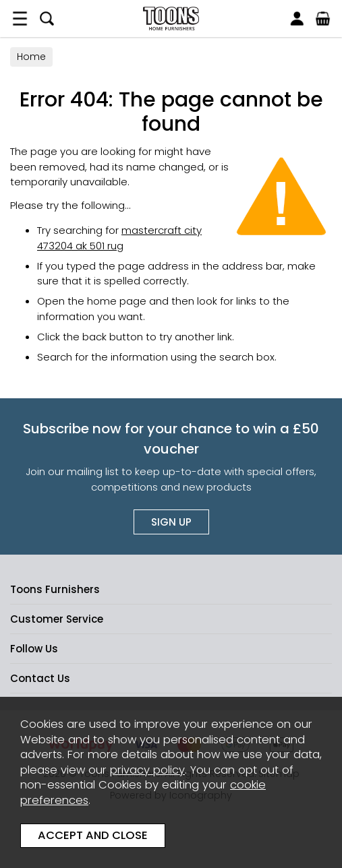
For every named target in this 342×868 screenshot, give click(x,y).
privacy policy (147, 770)
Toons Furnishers (171, 19)
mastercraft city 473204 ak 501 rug (119, 238)
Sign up (171, 522)
